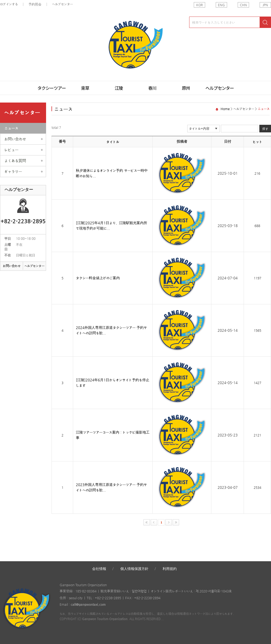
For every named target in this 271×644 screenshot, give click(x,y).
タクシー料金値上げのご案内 (98, 278)
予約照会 (35, 4)
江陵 (119, 88)
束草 (85, 88)
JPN (265, 5)
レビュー (11, 150)
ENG (221, 5)
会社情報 (99, 569)
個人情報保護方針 (134, 569)
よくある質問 (15, 161)
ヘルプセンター (62, 4)
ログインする (9, 4)
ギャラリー (13, 171)
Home (225, 109)
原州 (186, 88)
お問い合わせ (15, 139)
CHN (243, 5)
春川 (152, 88)
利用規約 (170, 569)
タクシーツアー (52, 88)
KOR (199, 5)
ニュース (11, 128)
